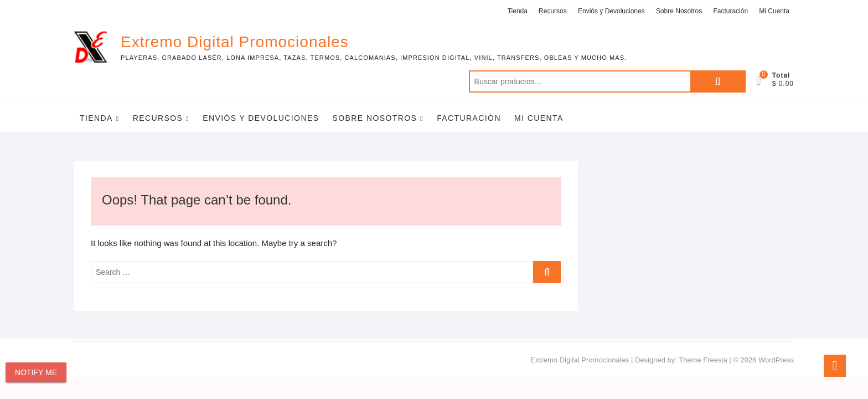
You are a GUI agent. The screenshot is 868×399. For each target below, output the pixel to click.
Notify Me (36, 372)
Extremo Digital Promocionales (235, 42)
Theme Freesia (703, 360)
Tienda (518, 11)
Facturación (730, 11)
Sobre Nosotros (679, 11)
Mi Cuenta (774, 11)
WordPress (776, 360)
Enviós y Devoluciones (611, 11)
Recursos (553, 11)
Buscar (718, 81)
